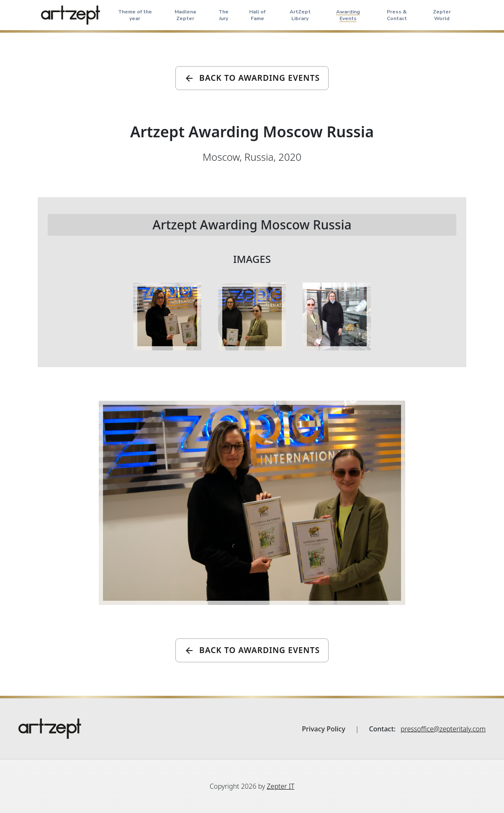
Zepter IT (280, 786)
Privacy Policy (323, 729)
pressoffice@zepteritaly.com (443, 729)
